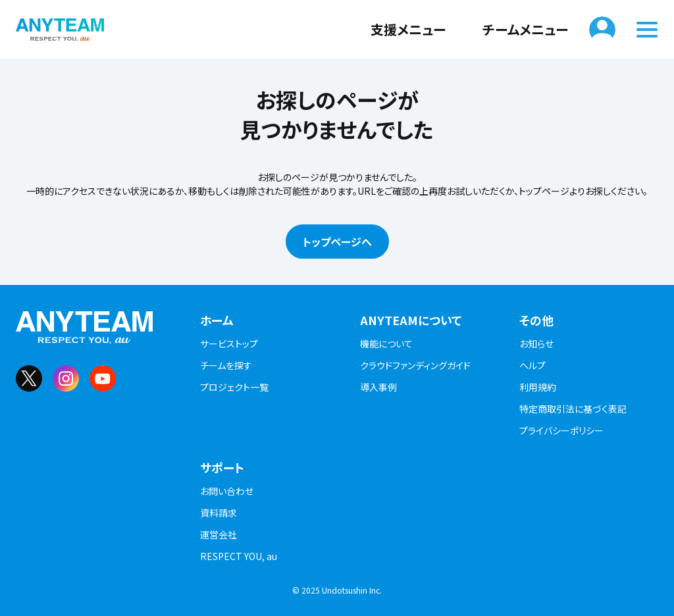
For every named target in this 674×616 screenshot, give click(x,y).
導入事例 (378, 387)
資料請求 (219, 513)
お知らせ (536, 344)
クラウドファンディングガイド (415, 365)
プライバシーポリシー (561, 430)
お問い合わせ (227, 491)
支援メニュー (400, 29)
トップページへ (337, 242)
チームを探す (226, 365)
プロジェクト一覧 (234, 387)
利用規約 (538, 387)
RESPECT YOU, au (239, 556)
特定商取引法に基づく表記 (573, 409)
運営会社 (219, 534)
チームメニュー (517, 29)
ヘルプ (532, 365)
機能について (386, 344)
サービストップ (229, 344)
